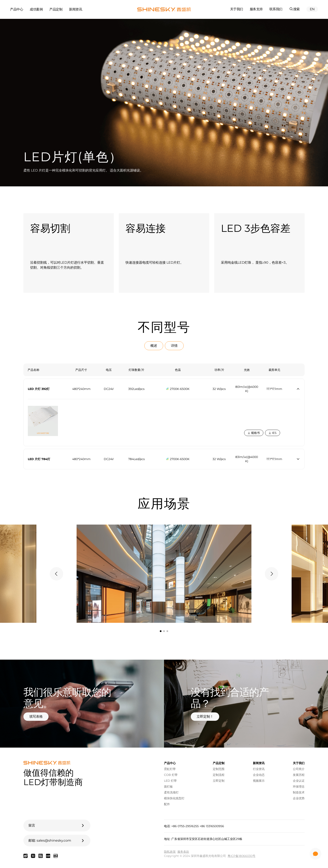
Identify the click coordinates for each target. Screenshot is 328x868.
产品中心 (17, 9)
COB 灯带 (171, 775)
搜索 (294, 9)
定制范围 (219, 769)
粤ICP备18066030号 (242, 856)
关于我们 (237, 9)
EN (312, 9)
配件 (167, 804)
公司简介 (299, 769)
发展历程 (299, 775)
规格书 (254, 433)
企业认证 (299, 781)
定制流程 (219, 775)
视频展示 (259, 781)
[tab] (161, 631)
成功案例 (36, 9)
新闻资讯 (76, 9)
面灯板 (168, 787)
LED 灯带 (170, 781)
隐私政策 (170, 852)
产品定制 (56, 9)
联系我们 (276, 9)
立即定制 (219, 781)
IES (273, 433)
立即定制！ (205, 716)
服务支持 (256, 9)
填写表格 (36, 716)
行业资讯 (259, 769)
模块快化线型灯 (174, 798)
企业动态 (259, 775)
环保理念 (299, 787)
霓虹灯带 (170, 769)
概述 (154, 346)
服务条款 (183, 852)
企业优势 (299, 798)
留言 (57, 825)
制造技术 (299, 792)
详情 (174, 346)
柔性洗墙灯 (171, 792)
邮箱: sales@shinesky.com (57, 841)
